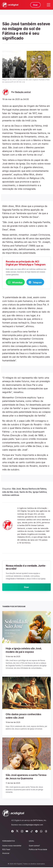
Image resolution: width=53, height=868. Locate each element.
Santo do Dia (26, 492)
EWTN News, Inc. (40, 821)
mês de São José (10, 492)
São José (16, 489)
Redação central (23, 92)
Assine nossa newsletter (12, 846)
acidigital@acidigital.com (33, 825)
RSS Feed (6, 850)
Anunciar (6, 854)
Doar (35, 5)
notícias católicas (11, 495)
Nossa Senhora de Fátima (34, 489)
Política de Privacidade (38, 850)
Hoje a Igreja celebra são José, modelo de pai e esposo (26, 651)
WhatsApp (15, 282)
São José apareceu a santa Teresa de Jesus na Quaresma (26, 777)
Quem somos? (34, 846)
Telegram (35, 282)
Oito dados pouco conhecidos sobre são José (26, 717)
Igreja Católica (40, 492)
